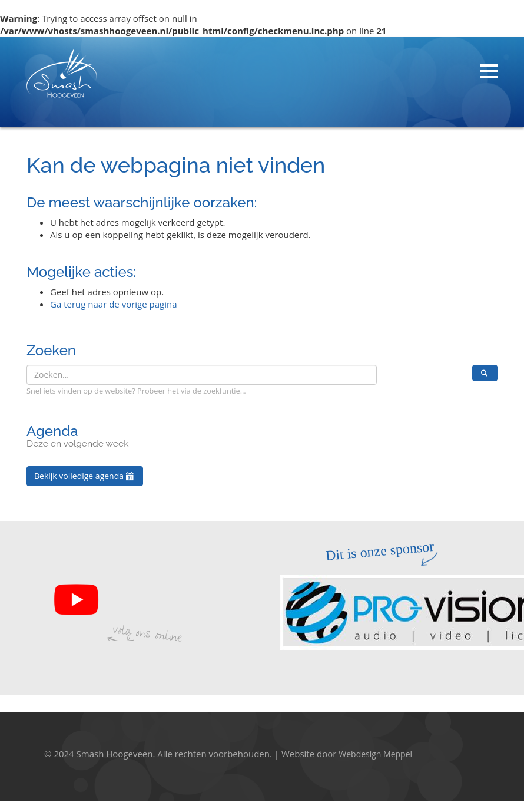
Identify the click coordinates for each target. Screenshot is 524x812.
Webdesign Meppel (375, 754)
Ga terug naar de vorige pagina (114, 304)
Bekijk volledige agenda (85, 476)
